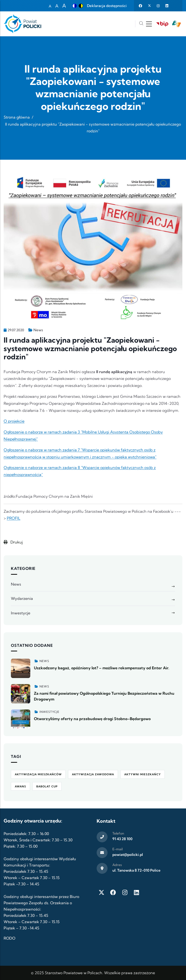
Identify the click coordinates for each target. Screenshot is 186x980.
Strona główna (17, 117)
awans (20, 786)
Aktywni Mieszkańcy (143, 774)
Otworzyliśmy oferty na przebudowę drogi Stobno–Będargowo (92, 719)
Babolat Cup (47, 786)
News (38, 330)
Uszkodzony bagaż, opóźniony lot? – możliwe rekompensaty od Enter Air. (102, 668)
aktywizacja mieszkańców (38, 774)
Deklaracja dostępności (107, 6)
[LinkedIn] (136, 892)
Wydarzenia (22, 598)
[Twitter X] (101, 892)
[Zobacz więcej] (21, 668)
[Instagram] (125, 892)
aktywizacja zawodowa (93, 774)
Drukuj (13, 542)
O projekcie (14, 421)
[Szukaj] (141, 24)
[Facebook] (113, 892)
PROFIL (14, 518)
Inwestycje (21, 613)
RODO (9, 938)
